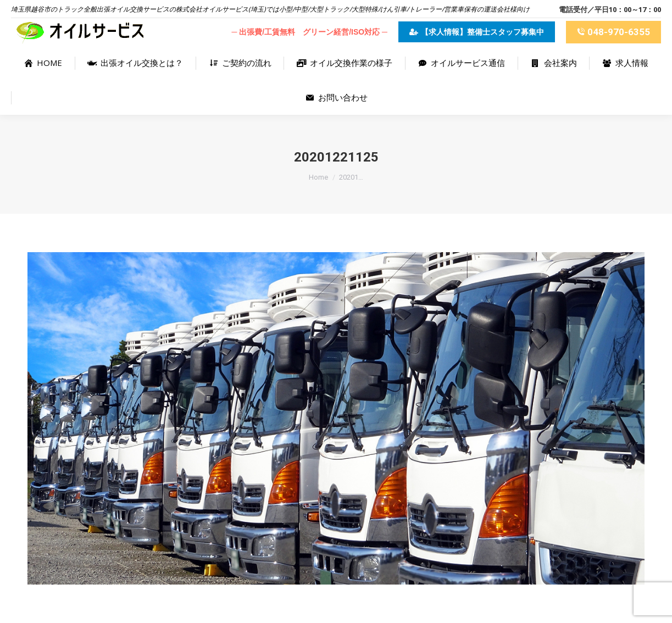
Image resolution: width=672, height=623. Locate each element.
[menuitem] (43, 63)
